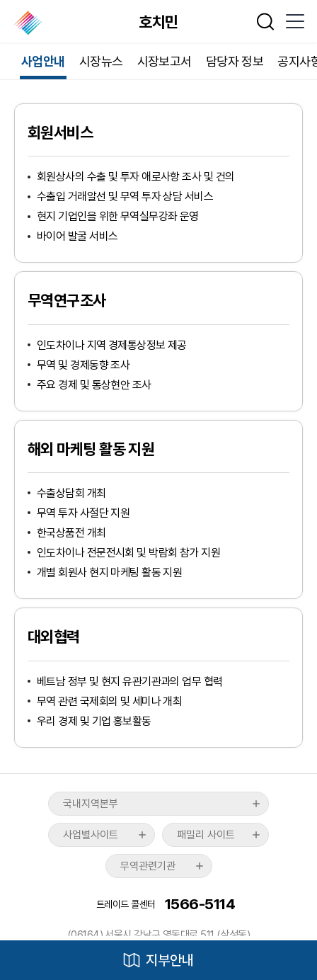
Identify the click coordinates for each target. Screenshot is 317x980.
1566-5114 (200, 904)
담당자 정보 (235, 61)
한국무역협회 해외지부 (29, 23)
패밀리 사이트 (206, 835)
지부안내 (170, 960)
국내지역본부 (91, 804)
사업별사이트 (91, 835)
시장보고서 (165, 61)
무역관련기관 (148, 866)
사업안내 (43, 61)
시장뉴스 (101, 61)
